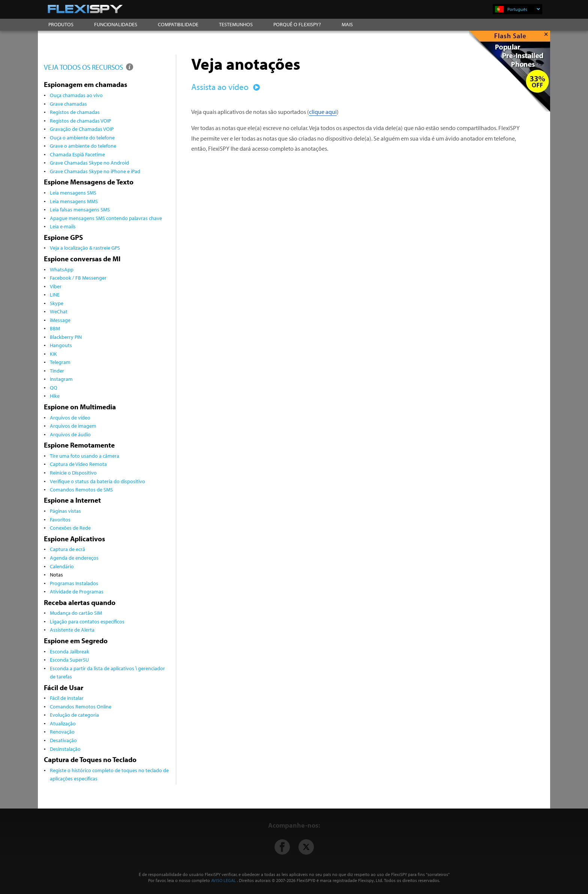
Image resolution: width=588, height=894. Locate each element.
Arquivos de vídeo (70, 417)
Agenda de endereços (74, 558)
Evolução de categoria (74, 715)
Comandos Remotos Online (81, 706)
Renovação (62, 732)
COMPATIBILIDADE (178, 24)
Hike (55, 396)
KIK (53, 354)
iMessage (60, 320)
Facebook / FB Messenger (78, 278)
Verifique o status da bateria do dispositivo (97, 481)
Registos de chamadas (75, 112)
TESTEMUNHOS (236, 24)
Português (524, 9)
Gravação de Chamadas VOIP (82, 129)
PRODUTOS (61, 24)
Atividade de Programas (77, 591)
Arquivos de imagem (73, 426)
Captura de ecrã (67, 549)
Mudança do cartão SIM (76, 613)
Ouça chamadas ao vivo (76, 95)
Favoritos (60, 519)
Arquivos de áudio (70, 434)
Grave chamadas (68, 104)
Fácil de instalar (67, 698)
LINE (55, 294)
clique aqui (323, 112)
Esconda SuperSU (69, 660)
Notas (56, 574)
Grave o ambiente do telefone (83, 146)
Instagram (61, 379)
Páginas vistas (65, 511)
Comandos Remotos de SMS (81, 489)
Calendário (62, 566)
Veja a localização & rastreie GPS (85, 248)
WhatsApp (62, 269)
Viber (56, 286)
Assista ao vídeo (224, 87)
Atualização (63, 723)
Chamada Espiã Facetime (77, 154)
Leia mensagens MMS (74, 201)
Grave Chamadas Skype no (95, 171)
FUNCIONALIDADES (116, 24)
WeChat (59, 311)
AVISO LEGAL (223, 880)
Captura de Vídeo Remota (78, 464)
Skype (57, 303)
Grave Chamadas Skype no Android (89, 162)
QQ (54, 387)
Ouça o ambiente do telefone (82, 137)
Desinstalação (65, 749)
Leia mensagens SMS (73, 192)
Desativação (63, 740)
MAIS (347, 24)
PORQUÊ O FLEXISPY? (297, 24)
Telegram (60, 362)
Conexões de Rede (70, 528)
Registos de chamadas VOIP (80, 121)
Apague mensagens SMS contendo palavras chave (106, 218)
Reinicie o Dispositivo (73, 472)
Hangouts (61, 345)
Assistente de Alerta (72, 630)
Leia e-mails (63, 226)
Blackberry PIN (66, 337)
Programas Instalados (74, 583)
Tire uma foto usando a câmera (85, 456)
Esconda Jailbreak (70, 651)
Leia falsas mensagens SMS (80, 209)
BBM (55, 328)
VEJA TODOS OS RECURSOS (89, 67)
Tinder (57, 371)
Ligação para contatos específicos (87, 621)
